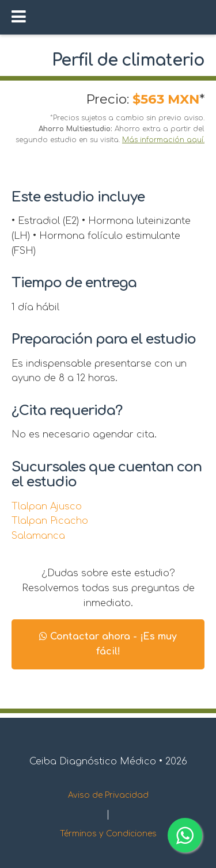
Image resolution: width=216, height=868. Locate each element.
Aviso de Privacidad (108, 795)
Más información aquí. (163, 140)
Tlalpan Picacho (50, 521)
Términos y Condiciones (108, 834)
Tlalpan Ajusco (47, 507)
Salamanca (38, 536)
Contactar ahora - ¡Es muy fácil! (108, 644)
